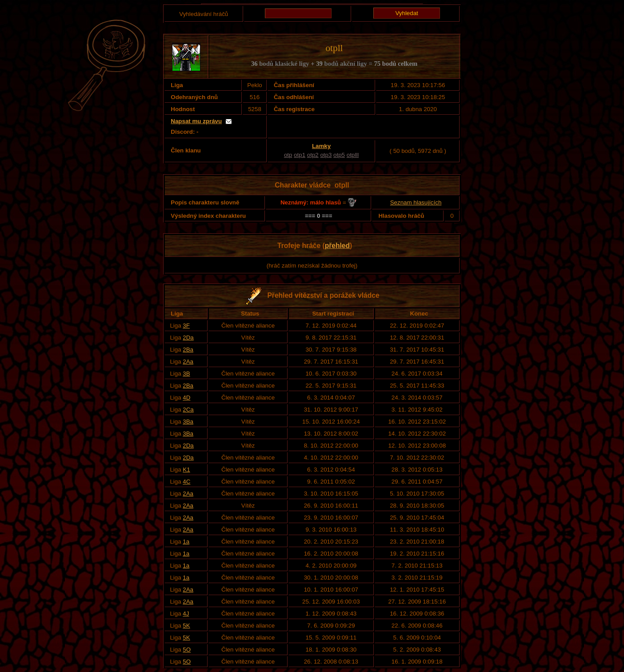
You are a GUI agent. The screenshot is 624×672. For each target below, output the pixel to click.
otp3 (326, 155)
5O (187, 650)
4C (186, 482)
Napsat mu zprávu (196, 121)
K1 (186, 470)
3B (186, 374)
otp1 (300, 155)
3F (186, 326)
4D (186, 398)
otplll (353, 155)
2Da (188, 338)
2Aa (188, 362)
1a (186, 542)
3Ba (188, 422)
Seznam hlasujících (416, 202)
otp (288, 155)
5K (186, 626)
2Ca (188, 410)
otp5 (339, 155)
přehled (337, 246)
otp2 (313, 155)
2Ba (188, 350)
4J (186, 614)
